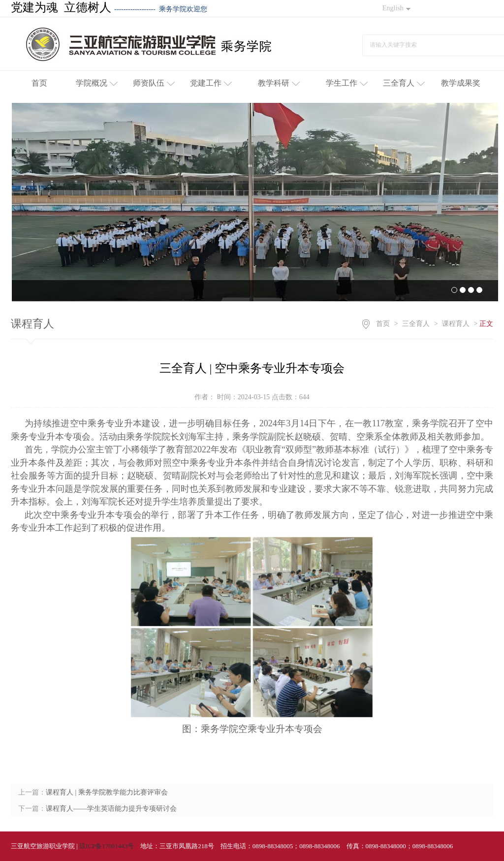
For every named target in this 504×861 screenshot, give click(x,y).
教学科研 (279, 83)
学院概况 (97, 83)
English (396, 8)
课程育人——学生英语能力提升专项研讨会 (111, 809)
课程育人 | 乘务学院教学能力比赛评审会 (107, 792)
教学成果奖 (461, 83)
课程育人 (456, 324)
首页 (39, 83)
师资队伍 (154, 83)
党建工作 (211, 83)
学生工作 (347, 83)
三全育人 (404, 83)
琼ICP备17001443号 (107, 846)
